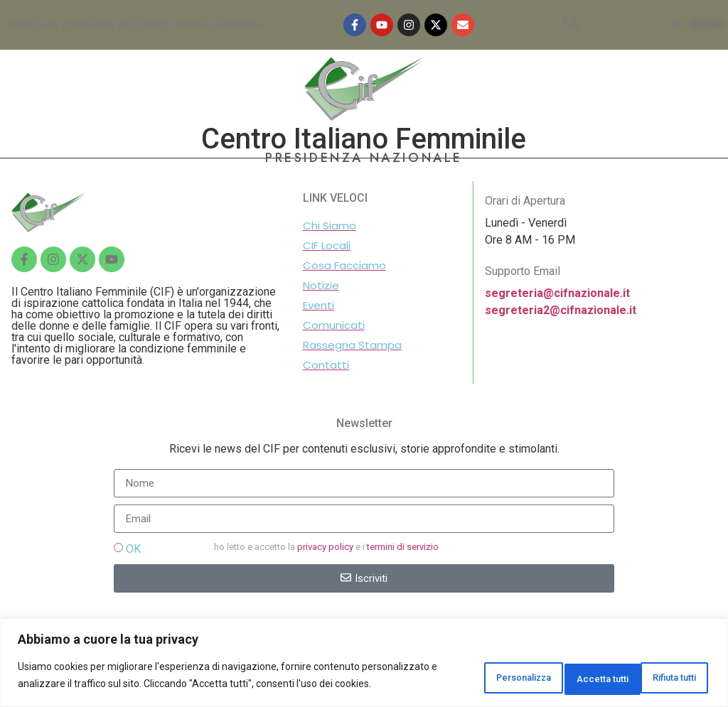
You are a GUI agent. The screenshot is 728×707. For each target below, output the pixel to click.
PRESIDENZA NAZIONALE (364, 158)
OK (133, 549)
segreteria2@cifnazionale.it (561, 310)
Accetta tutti (663, 669)
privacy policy (325, 547)
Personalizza (462, 669)
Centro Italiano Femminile (364, 139)
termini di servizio (403, 547)
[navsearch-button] (572, 25)
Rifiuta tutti (564, 669)
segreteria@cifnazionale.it (557, 293)
